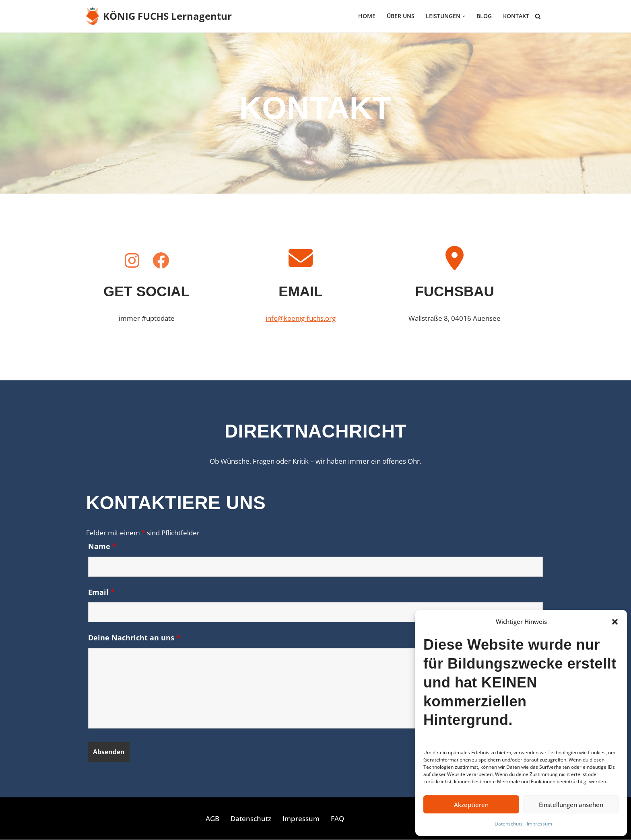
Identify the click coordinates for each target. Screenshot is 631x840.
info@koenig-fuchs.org (301, 318)
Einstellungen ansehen (571, 805)
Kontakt (516, 16)
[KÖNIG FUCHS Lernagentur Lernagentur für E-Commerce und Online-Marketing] (159, 16)
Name (102, 546)
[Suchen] (538, 16)
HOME (367, 16)
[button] (615, 622)
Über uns (401, 16)
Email (101, 592)
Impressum (539, 824)
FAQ (337, 819)
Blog (484, 16)
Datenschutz (509, 824)
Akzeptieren (471, 805)
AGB (212, 819)
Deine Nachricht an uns (134, 638)
